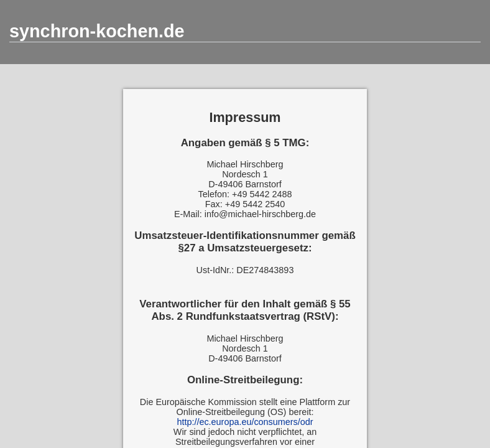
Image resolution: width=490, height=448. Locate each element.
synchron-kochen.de (97, 31)
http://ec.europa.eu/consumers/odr (245, 422)
